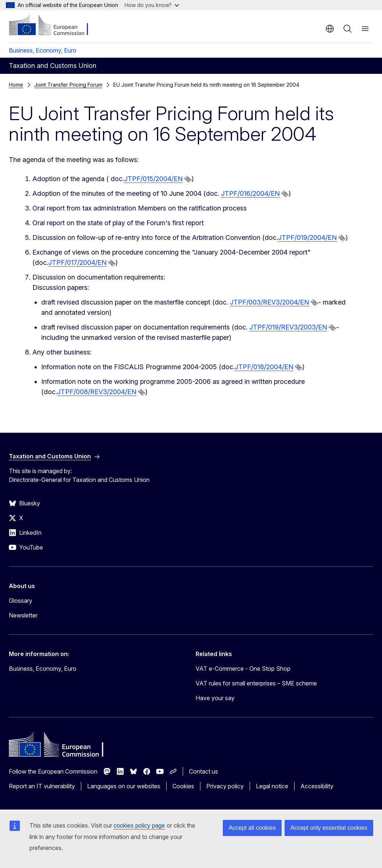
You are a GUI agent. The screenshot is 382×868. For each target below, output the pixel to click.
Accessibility (317, 786)
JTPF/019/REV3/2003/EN (288, 327)
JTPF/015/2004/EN (153, 179)
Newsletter (23, 615)
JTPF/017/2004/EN (77, 262)
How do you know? (152, 5)
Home (16, 85)
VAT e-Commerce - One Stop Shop (243, 669)
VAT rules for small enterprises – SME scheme (256, 683)
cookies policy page (139, 826)
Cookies (183, 786)
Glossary (21, 601)
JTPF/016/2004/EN (250, 193)
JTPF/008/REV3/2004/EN (97, 392)
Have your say (215, 698)
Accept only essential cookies (329, 828)
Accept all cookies (252, 828)
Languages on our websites (124, 786)
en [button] (330, 29)
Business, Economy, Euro (43, 50)
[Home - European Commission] (53, 26)
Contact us (204, 771)
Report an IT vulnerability (42, 786)
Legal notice (272, 786)
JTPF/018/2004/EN (264, 367)
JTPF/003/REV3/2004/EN (269, 302)
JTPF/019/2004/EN (307, 237)
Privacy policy (225, 786)
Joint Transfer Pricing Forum (68, 85)
